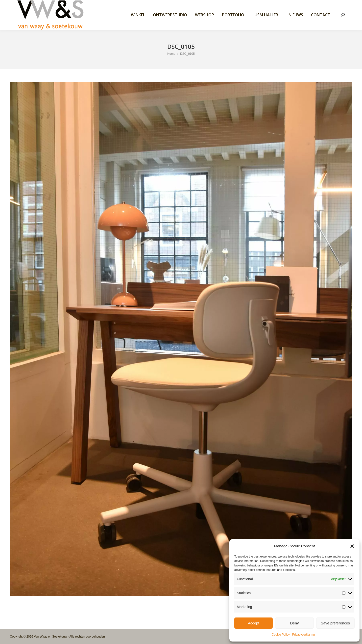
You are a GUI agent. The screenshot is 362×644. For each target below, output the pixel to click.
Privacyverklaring (303, 635)
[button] (352, 546)
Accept (254, 623)
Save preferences (336, 623)
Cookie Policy (281, 635)
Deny (294, 623)
